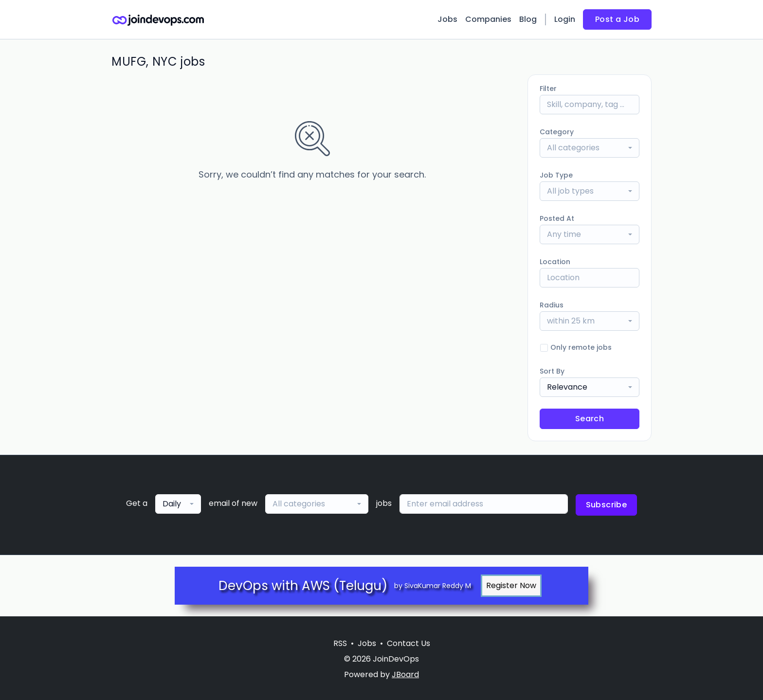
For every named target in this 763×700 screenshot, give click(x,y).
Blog (528, 19)
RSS (340, 643)
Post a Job (617, 19)
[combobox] (590, 148)
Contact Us (409, 643)
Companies (488, 19)
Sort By (552, 371)
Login (565, 19)
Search (590, 419)
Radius (552, 305)
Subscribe (607, 505)
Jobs (447, 19)
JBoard (405, 674)
